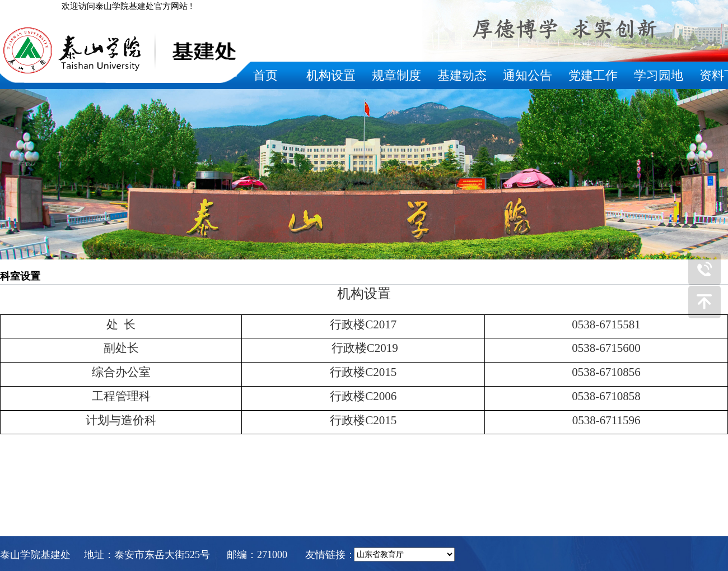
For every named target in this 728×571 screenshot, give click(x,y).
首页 (265, 75)
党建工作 (593, 75)
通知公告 (528, 75)
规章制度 (396, 75)
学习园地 (659, 75)
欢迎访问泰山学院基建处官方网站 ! (127, 6)
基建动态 (462, 75)
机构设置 (331, 75)
